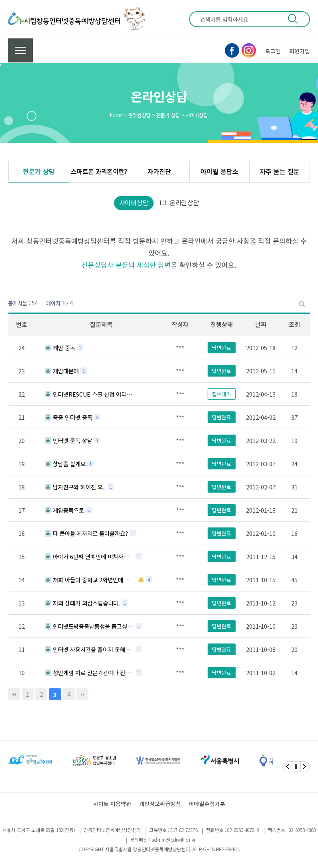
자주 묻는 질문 (280, 171)
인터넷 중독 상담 (69, 440)
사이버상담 (134, 202)
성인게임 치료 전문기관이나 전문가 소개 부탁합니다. (89, 673)
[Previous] (287, 767)
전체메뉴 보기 (20, 50)
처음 (14, 694)
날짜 (261, 324)
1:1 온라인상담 (179, 202)
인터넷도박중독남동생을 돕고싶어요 (89, 626)
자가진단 (159, 171)
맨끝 (82, 694)
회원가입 (300, 51)
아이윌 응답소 (219, 171)
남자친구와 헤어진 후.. (75, 487)
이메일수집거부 (207, 804)
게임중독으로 (64, 510)
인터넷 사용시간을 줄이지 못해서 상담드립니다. (89, 649)
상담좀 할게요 (65, 464)
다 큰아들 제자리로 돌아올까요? (86, 533)
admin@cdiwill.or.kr (173, 839)
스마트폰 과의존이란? (99, 171)
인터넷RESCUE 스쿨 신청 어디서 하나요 (89, 394)
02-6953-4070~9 (243, 830)
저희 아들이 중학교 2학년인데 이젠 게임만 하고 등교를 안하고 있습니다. (89, 580)
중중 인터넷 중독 (69, 417)
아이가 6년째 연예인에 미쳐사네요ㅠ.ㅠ (89, 556)
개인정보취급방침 (160, 804)
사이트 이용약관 (112, 804)
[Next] (305, 767)
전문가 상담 (39, 171)
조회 (294, 324)
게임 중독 (60, 348)
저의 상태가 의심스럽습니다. (82, 603)
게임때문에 (62, 371)
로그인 (273, 51)
